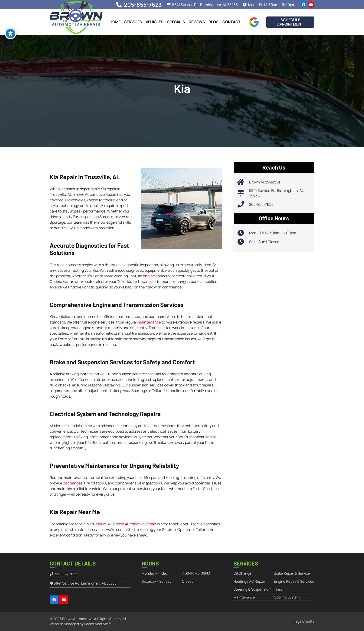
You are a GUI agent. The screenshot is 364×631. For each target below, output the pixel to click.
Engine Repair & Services (294, 581)
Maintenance (244, 597)
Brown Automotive (265, 182)
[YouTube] (311, 5)
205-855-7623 (261, 204)
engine (149, 276)
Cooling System (287, 597)
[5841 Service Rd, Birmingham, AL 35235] (243, 193)
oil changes (73, 483)
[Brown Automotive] (243, 182)
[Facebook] (304, 5)
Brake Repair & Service (292, 573)
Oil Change (242, 573)
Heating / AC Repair (249, 581)
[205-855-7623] (243, 204)
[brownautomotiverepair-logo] (76, 18)
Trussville (98, 524)
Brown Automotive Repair (135, 524)
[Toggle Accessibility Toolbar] (10, 33)
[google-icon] (254, 22)
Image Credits (303, 621)
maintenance (149, 322)
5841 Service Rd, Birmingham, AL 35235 (85, 583)
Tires (278, 589)
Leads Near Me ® (97, 624)
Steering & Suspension (252, 589)
